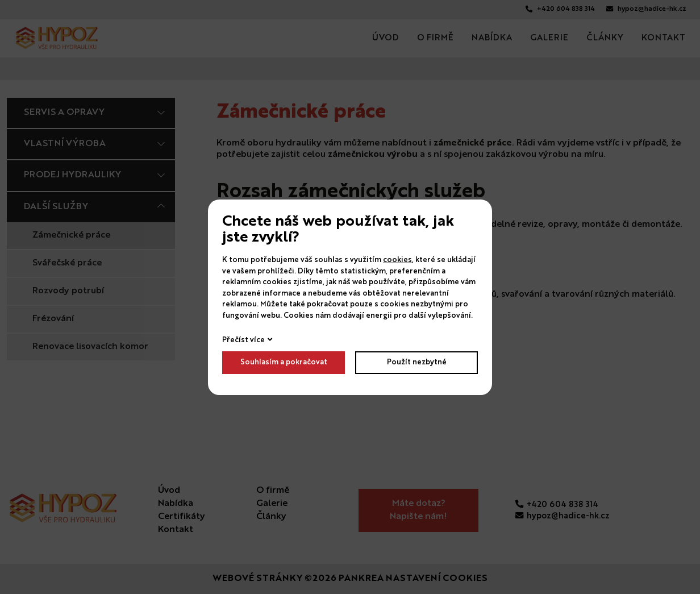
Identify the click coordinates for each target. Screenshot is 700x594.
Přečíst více (243, 340)
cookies (397, 260)
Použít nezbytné (417, 362)
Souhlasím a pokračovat (284, 362)
